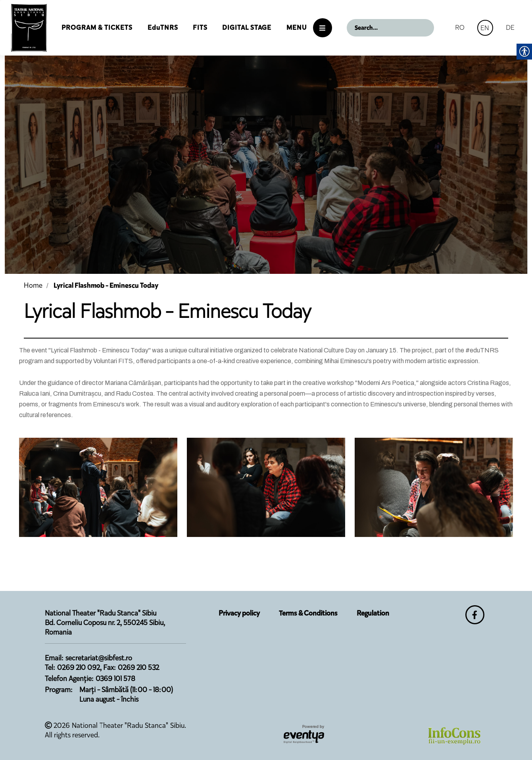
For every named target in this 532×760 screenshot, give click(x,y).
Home (33, 285)
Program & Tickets (97, 28)
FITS (200, 28)
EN (485, 28)
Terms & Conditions (308, 613)
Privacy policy (239, 613)
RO (460, 27)
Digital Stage (247, 28)
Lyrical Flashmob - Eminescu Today (106, 285)
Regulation (373, 613)
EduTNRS (163, 28)
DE (510, 27)
